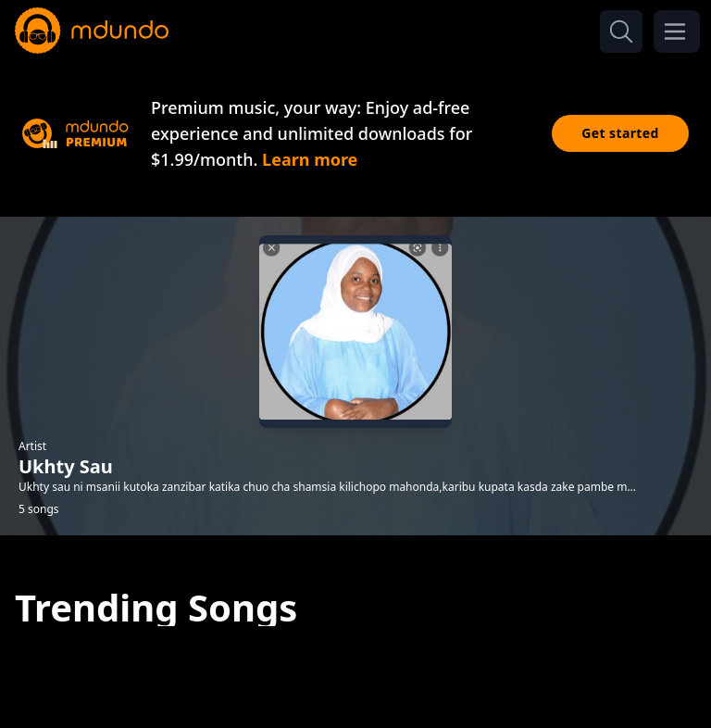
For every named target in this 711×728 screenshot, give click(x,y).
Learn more (310, 159)
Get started (620, 133)
